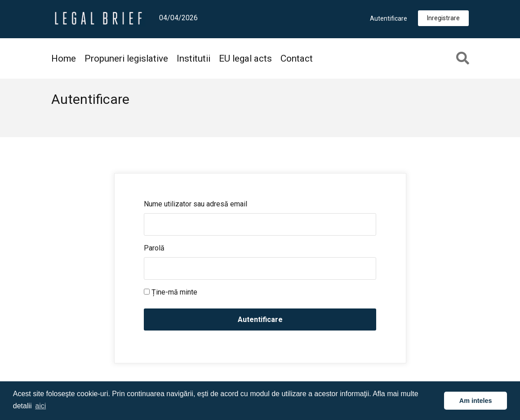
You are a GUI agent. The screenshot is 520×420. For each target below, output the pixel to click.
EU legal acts (245, 58)
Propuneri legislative (126, 58)
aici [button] (40, 406)
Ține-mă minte (171, 292)
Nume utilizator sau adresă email (196, 204)
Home (64, 58)
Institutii (193, 58)
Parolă (154, 248)
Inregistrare (443, 18)
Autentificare (389, 18)
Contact (297, 58)
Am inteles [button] (476, 401)
